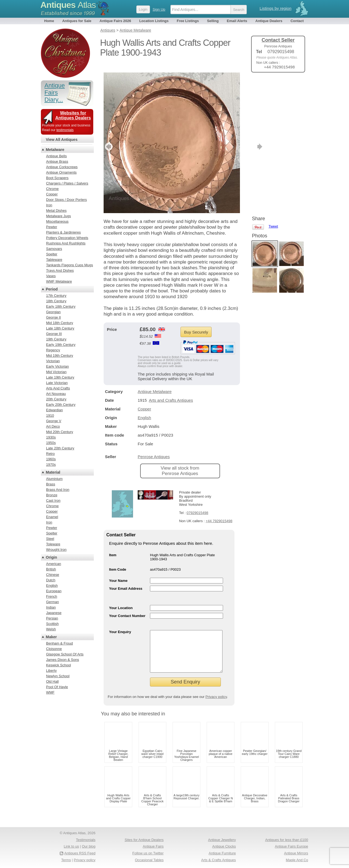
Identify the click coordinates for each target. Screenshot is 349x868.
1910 (50, 415)
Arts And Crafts (58, 388)
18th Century (56, 301)
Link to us (71, 846)
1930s (51, 437)
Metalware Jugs (58, 216)
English (144, 409)
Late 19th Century (60, 377)
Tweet (273, 86)
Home (49, 21)
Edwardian (54, 410)
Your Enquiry (120, 624)
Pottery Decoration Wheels (67, 238)
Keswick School (58, 665)
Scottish (52, 624)
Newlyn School (58, 676)
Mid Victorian (56, 372)
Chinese (53, 575)
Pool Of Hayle (57, 687)
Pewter (52, 227)
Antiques (68, 5)
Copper (144, 401)
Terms (66, 860)
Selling (213, 21)
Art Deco (53, 426)
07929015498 (197, 505)
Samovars (54, 249)
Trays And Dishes (60, 270)
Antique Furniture (222, 853)
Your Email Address (126, 580)
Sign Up (159, 9)
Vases (51, 276)
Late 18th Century (60, 328)
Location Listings (154, 21)
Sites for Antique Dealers (144, 840)
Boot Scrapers (57, 178)
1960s (51, 459)
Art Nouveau (56, 394)
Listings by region (276, 8)
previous (108, 138)
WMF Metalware (59, 281)
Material (53, 472)
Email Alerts (237, 21)
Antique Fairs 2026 (115, 21)
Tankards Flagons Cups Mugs (70, 265)
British (51, 569)
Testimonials (86, 840)
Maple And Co (297, 860)
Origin (51, 557)
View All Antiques (62, 140)
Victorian (53, 361)
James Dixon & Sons (63, 660)
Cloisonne (54, 649)
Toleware (53, 544)
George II (53, 317)
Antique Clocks (224, 846)
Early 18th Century (61, 306)
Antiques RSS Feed (80, 853)
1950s (51, 443)
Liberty (51, 671)
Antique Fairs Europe (291, 846)
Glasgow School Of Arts (65, 654)
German (52, 602)
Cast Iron (53, 500)
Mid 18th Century (60, 323)
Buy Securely (196, 324)
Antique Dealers (269, 21)
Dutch (51, 580)
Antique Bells (56, 156)
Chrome (52, 189)
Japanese (54, 613)
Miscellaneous (57, 221)
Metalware (55, 150)
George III (54, 334)
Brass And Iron (58, 490)
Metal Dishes (56, 211)
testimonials (65, 130)
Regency (53, 350)
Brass (51, 484)
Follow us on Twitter (148, 853)
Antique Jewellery (222, 840)
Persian (52, 618)
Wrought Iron (56, 550)
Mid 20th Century (60, 432)
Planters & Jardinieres (63, 232)
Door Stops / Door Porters (67, 200)
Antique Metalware (155, 383)
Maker (51, 637)
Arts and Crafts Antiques (171, 392)
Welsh (51, 629)
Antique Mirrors (296, 853)
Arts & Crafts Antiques (219, 860)
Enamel (52, 517)
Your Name (118, 572)
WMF (50, 692)
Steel (50, 539)
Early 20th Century (61, 405)
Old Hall (52, 681)
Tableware (54, 260)
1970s (51, 465)
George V (54, 421)
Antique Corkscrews (62, 167)
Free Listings (188, 21)
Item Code (118, 561)
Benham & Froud (59, 643)
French (52, 596)
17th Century (56, 296)
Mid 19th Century (60, 356)
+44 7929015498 (219, 513)
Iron (49, 205)
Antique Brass (57, 161)
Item (113, 547)
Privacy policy (216, 697)
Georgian (53, 312)
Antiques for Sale (77, 21)
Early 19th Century (61, 345)
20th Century (56, 399)
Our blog (89, 846)
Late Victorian (57, 383)
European (54, 591)
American (54, 564)
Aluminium (54, 479)
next (235, 138)
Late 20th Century (60, 448)
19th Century (56, 339)
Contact (297, 21)
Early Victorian (58, 366)
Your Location (121, 600)
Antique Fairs (153, 846)
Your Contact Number (127, 608)
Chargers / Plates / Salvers (67, 183)
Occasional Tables (149, 860)
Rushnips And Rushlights (66, 243)
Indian (51, 607)
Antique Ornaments (61, 172)
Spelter (52, 254)
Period (52, 289)
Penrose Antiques (154, 448)
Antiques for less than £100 (287, 840)
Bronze (52, 495)
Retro (50, 454)
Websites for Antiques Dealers (73, 115)
